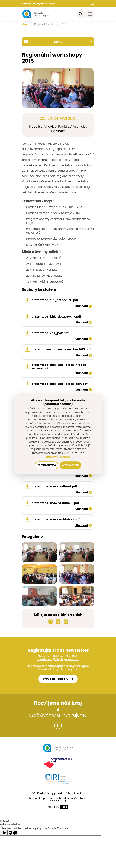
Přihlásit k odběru (56, 681)
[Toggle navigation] (90, 14)
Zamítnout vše (47, 465)
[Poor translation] (13, 835)
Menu (58, 42)
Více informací (75, 453)
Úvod (25, 24)
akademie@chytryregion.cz (58, 661)
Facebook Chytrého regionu (58, 672)
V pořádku (70, 465)
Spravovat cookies (58, 457)
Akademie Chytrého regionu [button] (40, 4)
